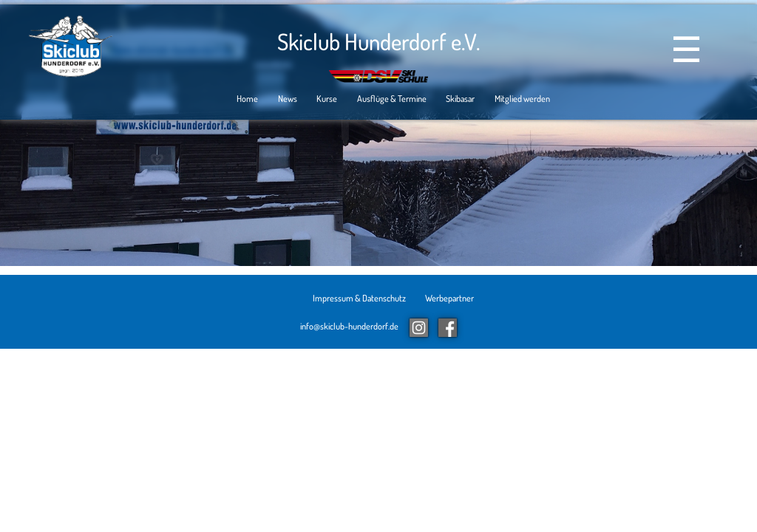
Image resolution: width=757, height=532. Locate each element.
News (288, 99)
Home (247, 99)
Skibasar (460, 99)
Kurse (327, 99)
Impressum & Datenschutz (359, 298)
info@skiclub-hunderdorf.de (349, 326)
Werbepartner (449, 298)
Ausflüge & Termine (392, 99)
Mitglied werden (522, 99)
